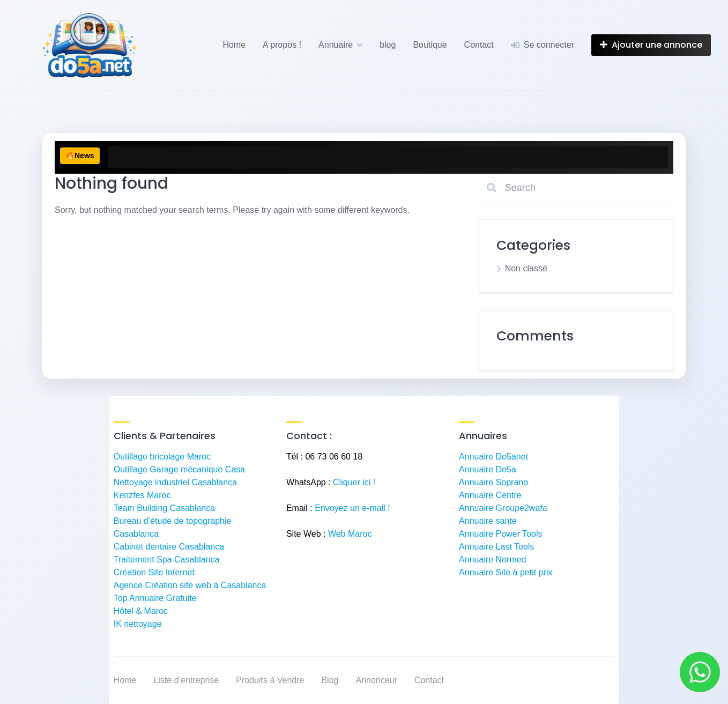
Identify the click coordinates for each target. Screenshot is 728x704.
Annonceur (376, 680)
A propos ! (282, 45)
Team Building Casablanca (164, 508)
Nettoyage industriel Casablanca (175, 482)
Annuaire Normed (492, 560)
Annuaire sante (488, 521)
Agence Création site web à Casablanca (190, 585)
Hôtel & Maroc (141, 611)
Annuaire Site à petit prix (506, 572)
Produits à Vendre (270, 680)
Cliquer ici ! (354, 482)
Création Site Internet (154, 572)
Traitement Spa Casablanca (167, 560)
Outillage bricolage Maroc (162, 457)
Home (234, 45)
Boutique (430, 45)
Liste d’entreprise (186, 680)
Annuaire (336, 45)
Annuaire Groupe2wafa (503, 508)
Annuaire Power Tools (500, 534)
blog (388, 45)
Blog (330, 680)
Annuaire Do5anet (493, 457)
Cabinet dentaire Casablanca (169, 547)
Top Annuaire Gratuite (155, 598)
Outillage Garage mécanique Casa (179, 469)
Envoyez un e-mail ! (352, 508)
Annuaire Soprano (493, 482)
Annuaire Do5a (488, 469)
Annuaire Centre (490, 495)
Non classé (526, 268)
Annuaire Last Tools (496, 547)
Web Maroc (350, 534)
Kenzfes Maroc (142, 495)
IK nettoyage (138, 624)
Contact (479, 45)
